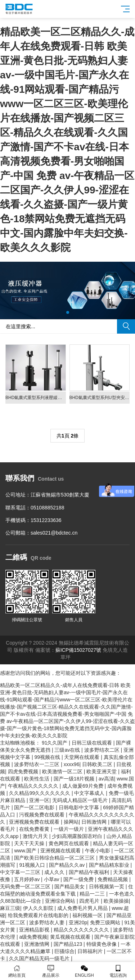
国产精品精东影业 (110, 865)
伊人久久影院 (39, 908)
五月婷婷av (28, 879)
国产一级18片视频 (75, 779)
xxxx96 (72, 764)
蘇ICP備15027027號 (78, 650)
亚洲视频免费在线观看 (35, 822)
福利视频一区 (88, 915)
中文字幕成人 (90, 793)
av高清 (106, 779)
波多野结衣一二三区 (37, 764)
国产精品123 (69, 944)
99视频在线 (48, 757)
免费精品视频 (113, 879)
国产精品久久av (67, 865)
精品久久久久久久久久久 (82, 930)
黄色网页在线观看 (69, 843)
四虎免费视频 (24, 771)
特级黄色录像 (102, 944)
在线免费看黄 (35, 829)
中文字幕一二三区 (21, 872)
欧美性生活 (37, 779)
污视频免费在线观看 (42, 815)
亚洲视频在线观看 (61, 851)
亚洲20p (78, 922)
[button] (68, 312)
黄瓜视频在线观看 (71, 937)
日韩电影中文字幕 (80, 807)
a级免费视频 (33, 937)
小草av (52, 879)
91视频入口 (33, 865)
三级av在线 (68, 750)
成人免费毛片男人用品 (83, 908)
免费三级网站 (106, 922)
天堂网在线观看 (82, 757)
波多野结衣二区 (103, 750)
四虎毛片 (90, 901)
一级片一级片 (69, 829)
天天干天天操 (30, 843)
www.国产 (26, 851)
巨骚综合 (64, 951)
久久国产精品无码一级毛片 (40, 958)
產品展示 (51, 971)
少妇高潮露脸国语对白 (78, 836)
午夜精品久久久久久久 (34, 786)
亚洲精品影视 (35, 930)
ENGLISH (85, 971)
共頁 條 (67, 436)
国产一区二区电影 (35, 807)
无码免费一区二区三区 (26, 887)
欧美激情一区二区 (63, 771)
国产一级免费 (79, 879)
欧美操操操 (116, 901)
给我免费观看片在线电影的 (39, 915)
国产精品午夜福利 (90, 872)
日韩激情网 (95, 822)
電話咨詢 (118, 971)
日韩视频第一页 (107, 887)
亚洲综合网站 (61, 901)
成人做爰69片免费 (83, 786)
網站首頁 (17, 971)
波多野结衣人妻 (48, 922)
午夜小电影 (98, 851)
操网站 (71, 822)
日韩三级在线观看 (93, 743)
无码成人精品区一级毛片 (81, 800)
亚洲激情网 (37, 944)
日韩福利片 (91, 951)
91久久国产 (55, 743)
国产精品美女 (70, 887)
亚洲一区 (39, 800)
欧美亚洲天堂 (102, 771)
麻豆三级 (10, 908)
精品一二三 (93, 894)
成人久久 (55, 872)
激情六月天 (36, 836)
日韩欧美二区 (98, 764)
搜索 (126, 326)
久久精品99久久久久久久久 (40, 793)
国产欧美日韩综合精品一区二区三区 (55, 858)
